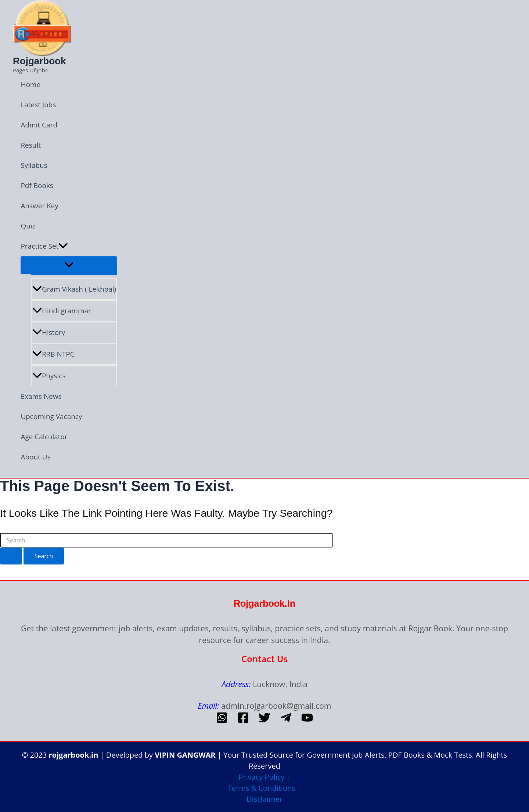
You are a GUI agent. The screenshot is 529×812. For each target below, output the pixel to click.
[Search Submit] (11, 556)
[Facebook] (243, 721)
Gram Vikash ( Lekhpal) (74, 289)
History (49, 332)
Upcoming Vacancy (51, 416)
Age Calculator (44, 437)
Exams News (41, 396)
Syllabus (34, 165)
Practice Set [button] (44, 246)
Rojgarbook (39, 61)
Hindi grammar (62, 311)
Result (31, 145)
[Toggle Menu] (69, 265)
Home (30, 84)
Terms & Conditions (262, 788)
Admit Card (39, 125)
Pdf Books (37, 185)
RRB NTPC (53, 354)
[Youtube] (307, 721)
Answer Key (39, 206)
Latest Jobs (38, 105)
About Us (35, 457)
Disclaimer (264, 799)
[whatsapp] (222, 721)
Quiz (28, 226)
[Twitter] (264, 721)
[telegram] (286, 721)
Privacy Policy (261, 777)
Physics (49, 376)
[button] (63, 246)
